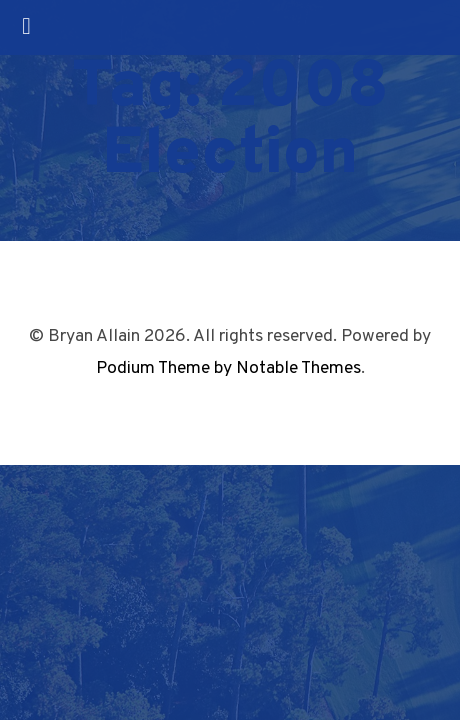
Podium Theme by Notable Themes (228, 368)
